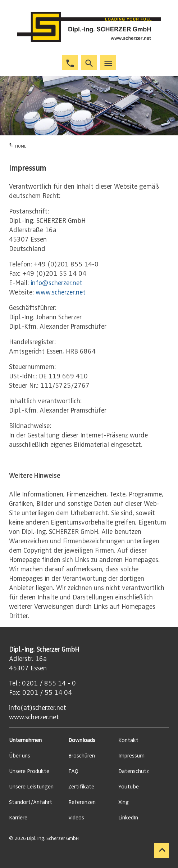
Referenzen (82, 802)
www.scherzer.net (61, 292)
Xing (124, 802)
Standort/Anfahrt (31, 802)
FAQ (73, 771)
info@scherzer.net (56, 283)
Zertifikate (81, 787)
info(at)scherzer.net (38, 708)
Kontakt (128, 740)
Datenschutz (134, 771)
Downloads (82, 740)
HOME (21, 146)
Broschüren (82, 756)
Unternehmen (25, 740)
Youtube (129, 787)
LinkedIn (128, 818)
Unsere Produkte (29, 771)
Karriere (18, 818)
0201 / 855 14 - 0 (49, 683)
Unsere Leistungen (31, 787)
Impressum (131, 756)
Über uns (20, 756)
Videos (76, 818)
